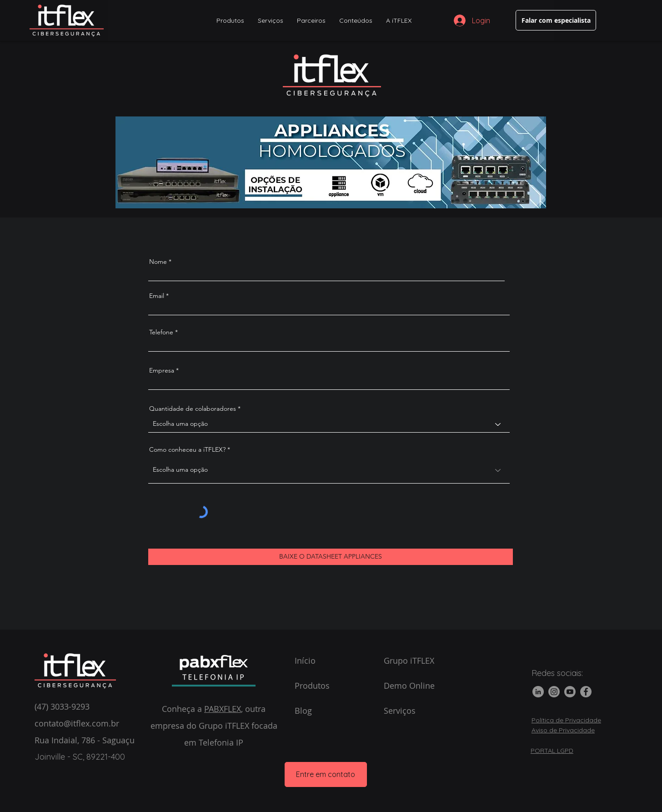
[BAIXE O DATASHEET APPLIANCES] (331, 557)
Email (157, 296)
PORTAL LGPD (552, 751)
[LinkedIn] (538, 692)
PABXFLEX (223, 709)
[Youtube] (570, 692)
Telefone (161, 332)
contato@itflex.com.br (77, 723)
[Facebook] (586, 692)
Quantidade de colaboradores (193, 409)
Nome (158, 262)
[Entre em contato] (326, 774)
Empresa (162, 370)
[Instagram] (554, 692)
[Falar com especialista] (556, 20)
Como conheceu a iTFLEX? (187, 449)
